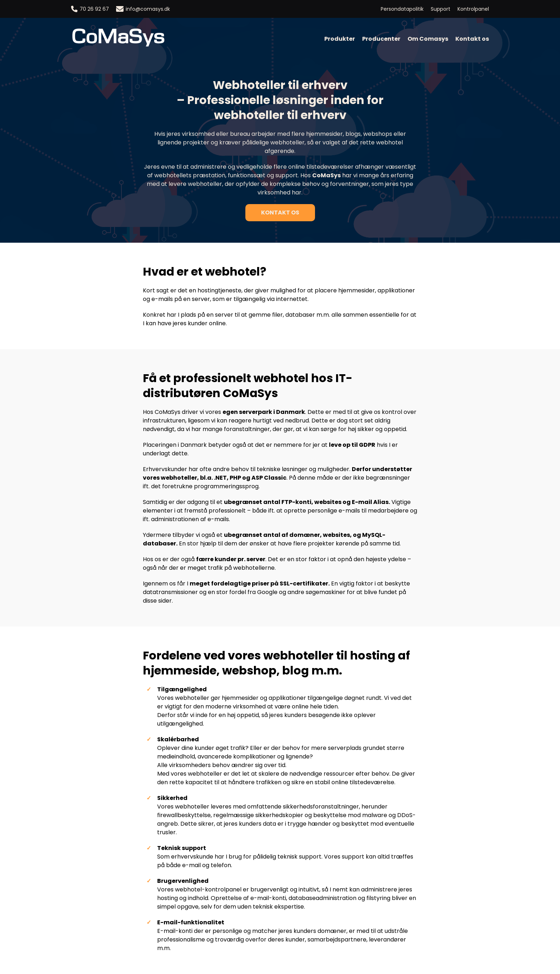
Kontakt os (472, 39)
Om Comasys (428, 39)
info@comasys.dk (143, 9)
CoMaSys (326, 175)
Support (441, 9)
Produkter (340, 39)
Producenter (381, 39)
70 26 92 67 (90, 9)
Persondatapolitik (402, 9)
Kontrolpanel (473, 9)
